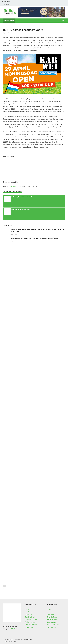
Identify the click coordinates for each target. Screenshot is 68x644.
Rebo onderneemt (31, 625)
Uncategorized (11, 27)
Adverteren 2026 (31, 619)
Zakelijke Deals (30, 617)
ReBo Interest (30, 622)
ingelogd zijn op (14, 186)
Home (27, 609)
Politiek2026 (29, 627)
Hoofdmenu (10, 20)
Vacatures (28, 612)
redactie (15, 33)
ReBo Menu (7, 2)
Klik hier (14, 629)
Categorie (28, 614)
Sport (5, 27)
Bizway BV (26, 640)
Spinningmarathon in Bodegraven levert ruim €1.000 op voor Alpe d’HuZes (34, 238)
